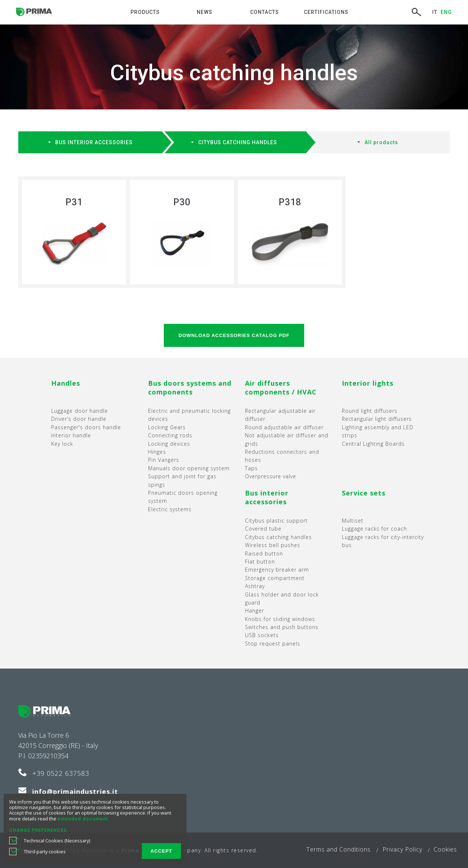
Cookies (445, 849)
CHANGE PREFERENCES (38, 830)
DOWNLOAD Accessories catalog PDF (234, 335)
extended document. (83, 819)
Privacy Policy (402, 849)
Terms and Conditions (339, 849)
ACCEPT (161, 851)
